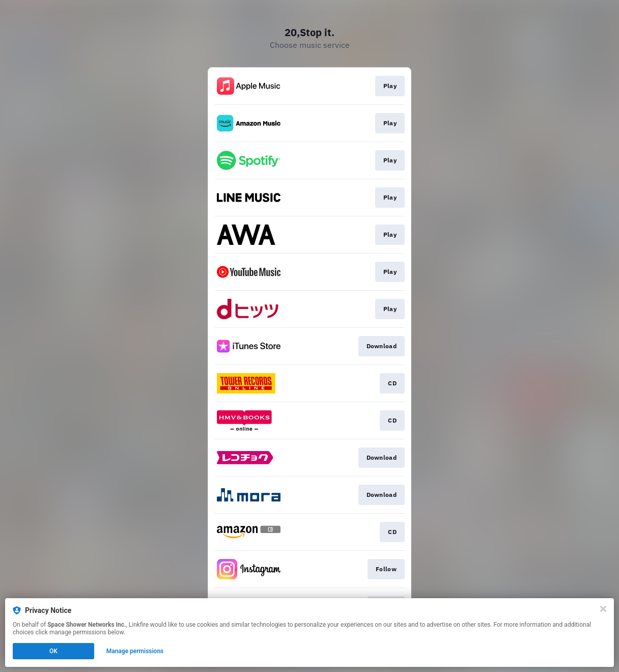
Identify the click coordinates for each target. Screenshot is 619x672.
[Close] (603, 609)
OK (53, 651)
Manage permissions (135, 651)
